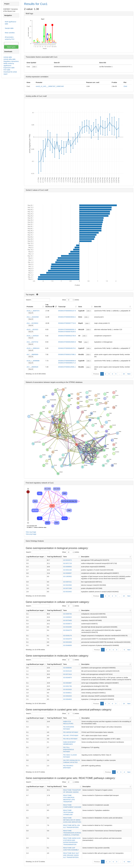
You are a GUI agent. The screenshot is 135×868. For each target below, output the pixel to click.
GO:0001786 (67, 686)
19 (124, 704)
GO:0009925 (67, 617)
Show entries (71, 300)
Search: (38, 300)
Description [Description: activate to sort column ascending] (85, 557)
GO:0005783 (67, 614)
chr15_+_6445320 (33, 336)
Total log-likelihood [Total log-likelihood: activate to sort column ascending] (54, 557)
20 (124, 374)
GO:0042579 (67, 639)
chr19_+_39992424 (33, 348)
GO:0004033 (67, 696)
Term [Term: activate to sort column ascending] (65, 557)
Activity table (8, 57)
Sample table (9, 28)
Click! (125, 86)
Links (34, 67)
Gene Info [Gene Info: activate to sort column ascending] (98, 307)
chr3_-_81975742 (32, 342)
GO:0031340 (67, 570)
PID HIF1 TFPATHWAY (71, 736)
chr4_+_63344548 (33, 317)
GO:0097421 (67, 582)
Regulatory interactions (11, 61)
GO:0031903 (67, 642)
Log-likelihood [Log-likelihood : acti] (50, 306)
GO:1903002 (67, 576)
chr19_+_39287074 (33, 311)
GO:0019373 (67, 560)
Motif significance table (10, 23)
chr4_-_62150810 (32, 323)
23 (124, 596)
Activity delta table (10, 59)
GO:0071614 (67, 674)
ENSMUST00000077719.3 (67, 323)
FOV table (7, 70)
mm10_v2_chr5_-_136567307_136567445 (50, 86)
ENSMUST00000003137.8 (67, 311)
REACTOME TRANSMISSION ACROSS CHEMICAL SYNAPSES (72, 833)
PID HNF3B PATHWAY (71, 732)
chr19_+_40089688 (33, 361)
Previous (96, 374)
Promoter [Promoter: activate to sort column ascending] (30, 307)
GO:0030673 (67, 624)
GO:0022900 (67, 585)
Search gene (11, 47)
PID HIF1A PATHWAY (70, 739)
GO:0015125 (67, 671)
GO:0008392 (67, 668)
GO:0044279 (67, 630)
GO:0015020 (67, 689)
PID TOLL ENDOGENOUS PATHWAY (69, 750)
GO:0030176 (67, 636)
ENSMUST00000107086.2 (67, 354)
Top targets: (30, 295)
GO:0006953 (67, 567)
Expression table (9, 68)
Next (129, 374)
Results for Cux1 (36, 4)
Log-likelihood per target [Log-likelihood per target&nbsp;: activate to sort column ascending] (35, 557)
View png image (31, 534)
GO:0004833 (67, 699)
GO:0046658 (67, 645)
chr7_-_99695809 (32, 354)
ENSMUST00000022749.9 (67, 336)
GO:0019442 (67, 592)
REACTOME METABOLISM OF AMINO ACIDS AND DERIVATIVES (72, 820)
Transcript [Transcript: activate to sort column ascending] (62, 307)
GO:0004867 (67, 683)
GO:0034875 (67, 678)
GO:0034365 (67, 627)
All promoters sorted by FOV (10, 38)
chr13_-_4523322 (32, 329)
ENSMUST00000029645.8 (67, 342)
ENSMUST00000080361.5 (67, 329)
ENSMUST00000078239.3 (67, 332)
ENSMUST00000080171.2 (67, 363)
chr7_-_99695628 (32, 367)
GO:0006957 (67, 573)
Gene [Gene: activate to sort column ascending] (80, 307)
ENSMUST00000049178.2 (67, 348)
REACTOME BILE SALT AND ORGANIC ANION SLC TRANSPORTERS (71, 855)
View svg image (31, 532)
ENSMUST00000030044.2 (67, 317)
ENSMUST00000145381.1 (67, 367)
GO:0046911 (67, 693)
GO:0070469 (67, 620)
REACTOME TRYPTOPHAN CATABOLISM (68, 812)
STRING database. (76, 382)
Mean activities (10, 33)
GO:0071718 (67, 563)
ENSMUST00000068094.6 (67, 361)
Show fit (31, 313)
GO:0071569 (67, 588)
